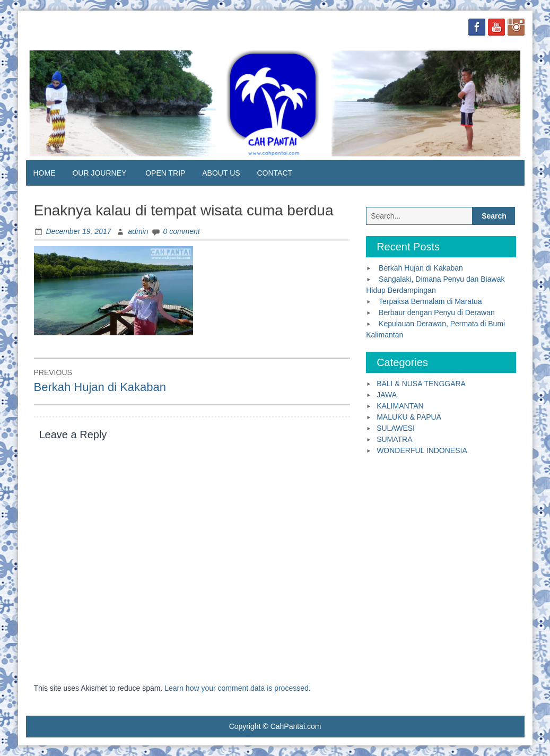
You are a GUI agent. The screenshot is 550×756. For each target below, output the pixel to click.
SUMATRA (394, 439)
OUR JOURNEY (99, 173)
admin (138, 231)
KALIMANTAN (400, 406)
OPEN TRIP (165, 173)
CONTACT (274, 173)
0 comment (182, 231)
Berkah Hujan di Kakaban (421, 268)
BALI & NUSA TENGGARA (421, 384)
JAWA (387, 395)
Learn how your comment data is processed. (237, 688)
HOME (45, 173)
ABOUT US (221, 173)
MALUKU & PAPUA (409, 417)
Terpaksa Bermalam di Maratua (430, 301)
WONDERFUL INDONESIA (422, 450)
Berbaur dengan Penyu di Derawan (437, 312)
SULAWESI (396, 428)
